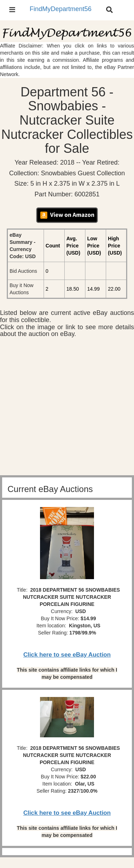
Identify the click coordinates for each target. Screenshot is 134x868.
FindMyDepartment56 (61, 9)
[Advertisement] (67, 408)
